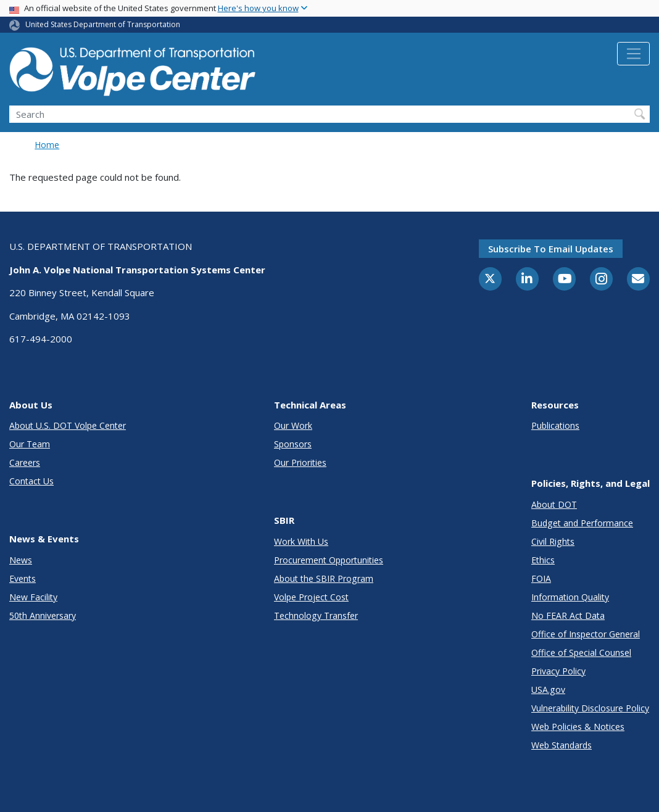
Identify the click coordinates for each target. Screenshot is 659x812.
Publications (555, 425)
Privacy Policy (558, 671)
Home (47, 145)
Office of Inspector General (586, 634)
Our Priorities (300, 462)
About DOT (554, 504)
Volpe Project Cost (311, 597)
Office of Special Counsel (581, 652)
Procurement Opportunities (329, 560)
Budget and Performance (582, 523)
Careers (25, 462)
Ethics (543, 560)
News (21, 560)
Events (23, 578)
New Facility (33, 597)
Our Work (293, 425)
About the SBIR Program (324, 578)
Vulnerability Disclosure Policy (590, 708)
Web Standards (562, 745)
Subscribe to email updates (551, 249)
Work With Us (301, 541)
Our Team (30, 444)
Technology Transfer (316, 615)
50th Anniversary (43, 615)
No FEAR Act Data (568, 615)
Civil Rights (553, 541)
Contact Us (31, 481)
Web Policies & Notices (578, 727)
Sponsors (293, 444)
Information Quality (570, 597)
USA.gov (548, 690)
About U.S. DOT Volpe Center (68, 425)
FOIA (541, 578)
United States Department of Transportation (103, 24)
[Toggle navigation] (633, 54)
